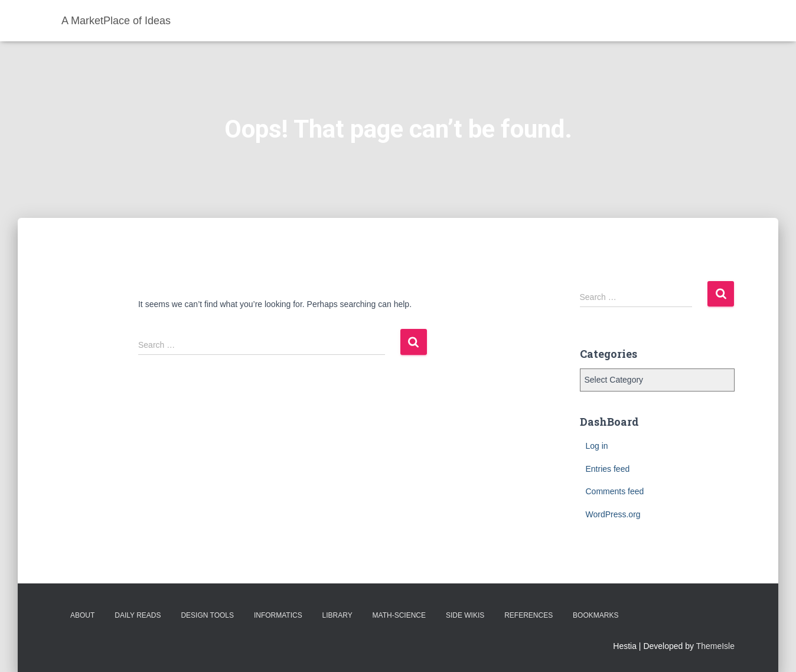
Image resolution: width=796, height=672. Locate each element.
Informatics (278, 615)
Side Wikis (465, 615)
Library (337, 615)
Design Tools (207, 615)
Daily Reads (138, 615)
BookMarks (596, 615)
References (529, 615)
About (82, 615)
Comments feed (615, 491)
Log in (597, 446)
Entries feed (608, 469)
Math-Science (399, 615)
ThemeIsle (715, 646)
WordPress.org (613, 514)
